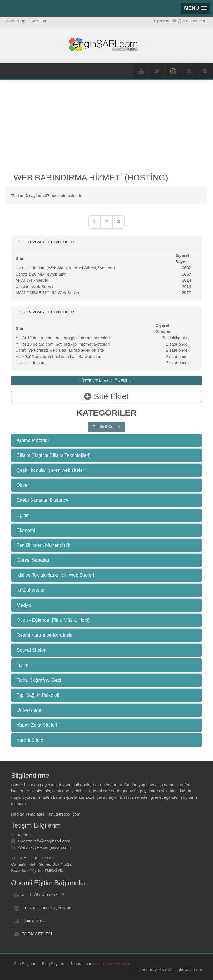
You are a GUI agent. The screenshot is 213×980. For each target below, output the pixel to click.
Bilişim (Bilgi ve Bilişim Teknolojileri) (54, 455)
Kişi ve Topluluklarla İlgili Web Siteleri (55, 575)
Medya (24, 605)
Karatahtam (100, 964)
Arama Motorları (34, 440)
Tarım (23, 665)
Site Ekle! (106, 396)
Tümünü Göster (106, 427)
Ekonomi (26, 530)
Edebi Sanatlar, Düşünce (43, 500)
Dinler (23, 485)
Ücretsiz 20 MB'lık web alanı (42, 274)
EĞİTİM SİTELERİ (37, 934)
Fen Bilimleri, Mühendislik (43, 545)
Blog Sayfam (53, 964)
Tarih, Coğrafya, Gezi (39, 680)
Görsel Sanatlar (33, 560)
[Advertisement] (106, 129)
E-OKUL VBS (33, 921)
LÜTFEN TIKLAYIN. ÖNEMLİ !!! (106, 381)
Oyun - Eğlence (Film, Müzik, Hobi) (53, 620)
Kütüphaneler (31, 590)
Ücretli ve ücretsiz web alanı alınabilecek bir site (60, 350)
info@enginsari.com (52, 841)
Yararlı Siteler (31, 740)
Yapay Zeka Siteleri (37, 725)
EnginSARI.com (33, 21)
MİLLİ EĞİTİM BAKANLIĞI (43, 895)
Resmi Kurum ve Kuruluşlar (45, 635)
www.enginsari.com (53, 847)
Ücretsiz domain (31, 363)
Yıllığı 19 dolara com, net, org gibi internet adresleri (63, 338)
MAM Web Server (32, 280)
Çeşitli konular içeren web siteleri (51, 470)
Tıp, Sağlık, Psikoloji (38, 695)
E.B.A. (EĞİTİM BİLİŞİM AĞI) (46, 908)
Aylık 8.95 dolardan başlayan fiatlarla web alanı (59, 357)
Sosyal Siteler (31, 650)
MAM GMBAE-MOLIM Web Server (48, 293)
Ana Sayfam (24, 964)
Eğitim (23, 515)
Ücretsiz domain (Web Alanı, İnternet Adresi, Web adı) (65, 268)
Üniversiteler (30, 710)
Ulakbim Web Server (35, 287)
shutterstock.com (64, 814)
